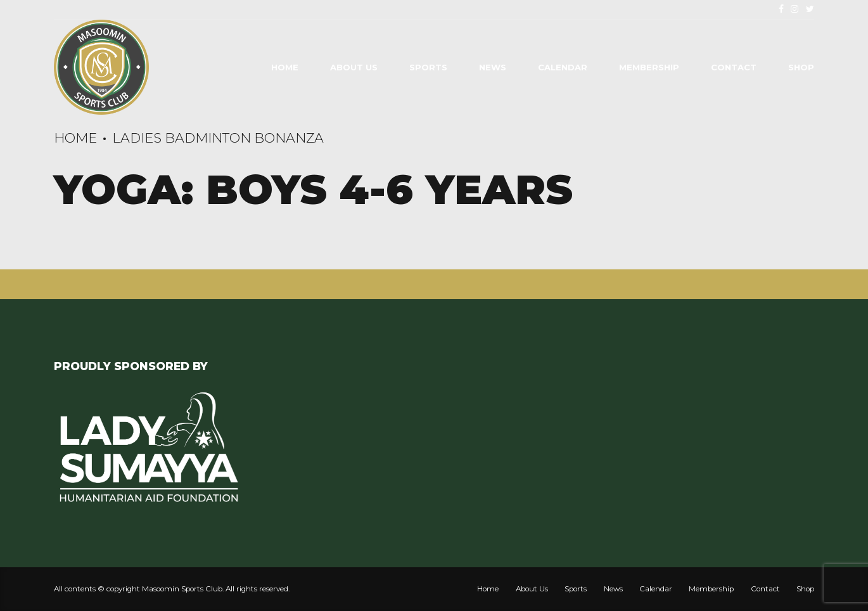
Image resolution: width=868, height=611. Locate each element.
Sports (428, 67)
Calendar (563, 67)
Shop (801, 67)
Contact (734, 67)
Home (285, 67)
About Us (354, 67)
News (493, 67)
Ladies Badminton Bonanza (218, 138)
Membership (649, 67)
